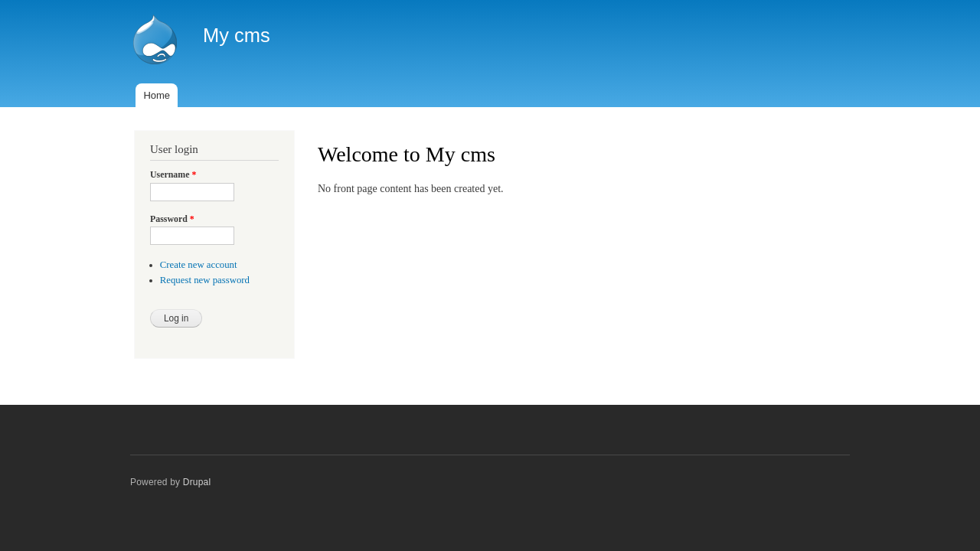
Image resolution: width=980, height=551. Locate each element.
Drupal (197, 482)
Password (172, 219)
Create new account (199, 265)
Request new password (205, 280)
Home (157, 95)
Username (173, 174)
